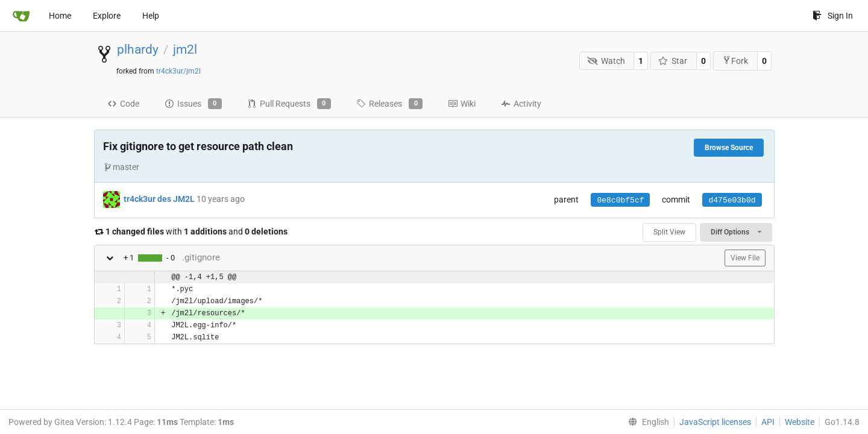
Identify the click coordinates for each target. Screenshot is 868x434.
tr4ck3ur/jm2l (178, 71)
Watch (606, 61)
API (768, 422)
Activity (521, 104)
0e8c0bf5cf (620, 200)
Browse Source (729, 148)
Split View (669, 232)
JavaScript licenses (715, 422)
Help (151, 16)
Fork (735, 61)
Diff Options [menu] (736, 232)
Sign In (833, 16)
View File (745, 258)
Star (673, 61)
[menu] (646, 422)
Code (123, 104)
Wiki (462, 104)
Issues (193, 104)
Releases (389, 104)
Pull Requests (289, 104)
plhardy (138, 49)
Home (60, 16)
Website (800, 422)
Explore (107, 16)
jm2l (185, 49)
